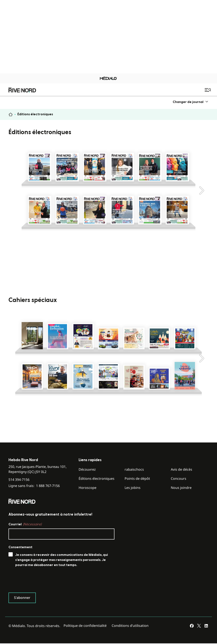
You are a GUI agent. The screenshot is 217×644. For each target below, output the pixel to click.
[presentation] (41, 581)
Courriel (25, 524)
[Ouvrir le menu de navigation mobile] (208, 90)
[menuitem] (191, 102)
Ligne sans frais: (34, 486)
